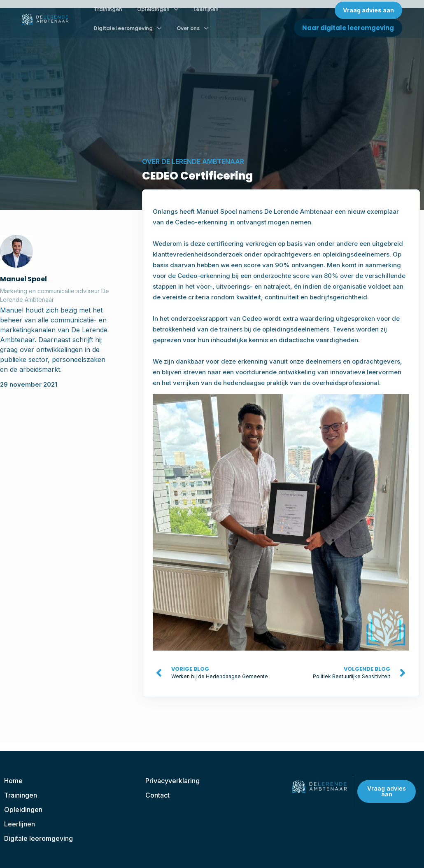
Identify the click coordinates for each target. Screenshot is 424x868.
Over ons (193, 28)
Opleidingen (158, 9)
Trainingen (108, 9)
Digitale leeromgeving (128, 28)
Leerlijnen (206, 9)
